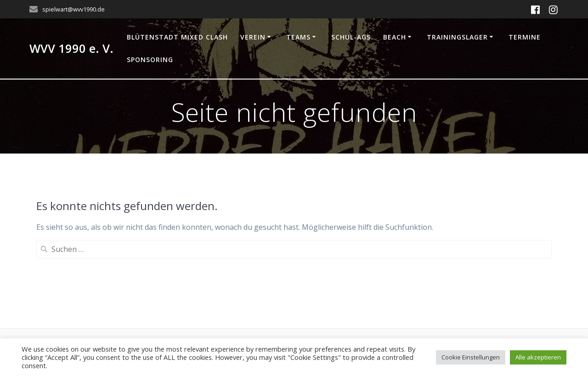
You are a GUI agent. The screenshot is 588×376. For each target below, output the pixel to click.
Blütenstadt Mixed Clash (177, 37)
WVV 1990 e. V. (71, 49)
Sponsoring (150, 60)
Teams (298, 37)
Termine (525, 37)
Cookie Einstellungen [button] (471, 357)
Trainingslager (457, 37)
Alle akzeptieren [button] (538, 357)
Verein (253, 37)
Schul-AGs (351, 37)
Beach (395, 37)
